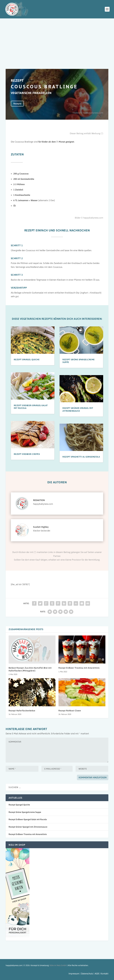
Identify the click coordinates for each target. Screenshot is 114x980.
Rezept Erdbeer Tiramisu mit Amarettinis (79, 668)
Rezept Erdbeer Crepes (27, 454)
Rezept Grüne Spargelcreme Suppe (25, 812)
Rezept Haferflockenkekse (22, 711)
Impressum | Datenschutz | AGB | (84, 974)
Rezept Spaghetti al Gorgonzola (81, 457)
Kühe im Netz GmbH (58, 965)
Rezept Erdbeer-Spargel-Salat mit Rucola (28, 819)
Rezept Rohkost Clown (70, 711)
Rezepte (17, 104)
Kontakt (104, 974)
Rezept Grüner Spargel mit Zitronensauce (28, 827)
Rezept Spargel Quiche (27, 360)
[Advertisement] (57, 41)
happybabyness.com (43, 504)
